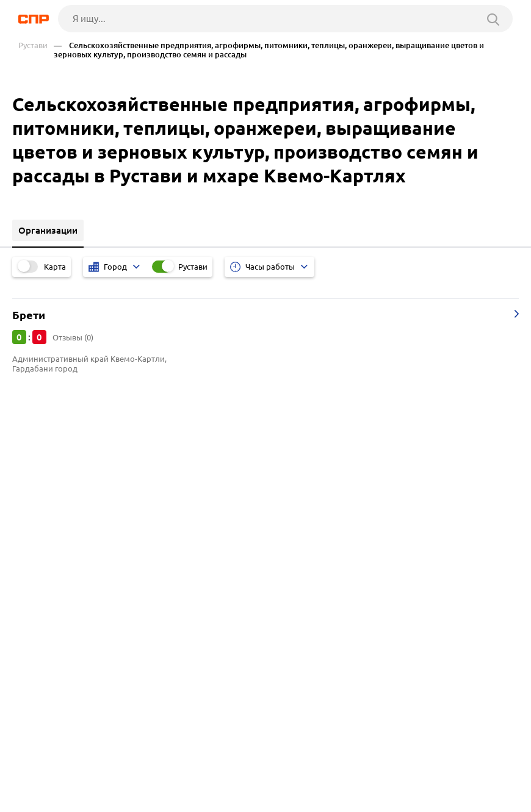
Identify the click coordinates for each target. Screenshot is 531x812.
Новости (117, 776)
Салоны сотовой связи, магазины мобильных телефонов (139, 590)
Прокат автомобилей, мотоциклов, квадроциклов (125, 544)
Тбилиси (35, 487)
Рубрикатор (41, 776)
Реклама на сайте (203, 776)
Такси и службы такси (62, 559)
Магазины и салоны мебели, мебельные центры (120, 574)
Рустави (33, 45)
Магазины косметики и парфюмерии (96, 605)
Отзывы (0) (73, 337)
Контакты (292, 776)
